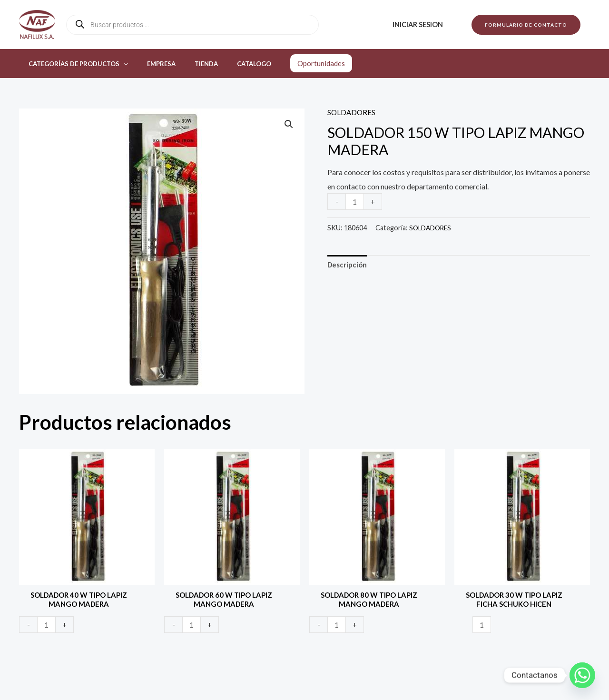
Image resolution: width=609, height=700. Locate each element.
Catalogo (231, 64)
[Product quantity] (355, 202)
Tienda (190, 64)
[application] (120, 64)
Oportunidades (295, 63)
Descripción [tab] (349, 266)
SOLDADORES (352, 112)
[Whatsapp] (582, 675)
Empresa (151, 64)
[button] (526, 25)
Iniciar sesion (421, 25)
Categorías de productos (75, 64)
